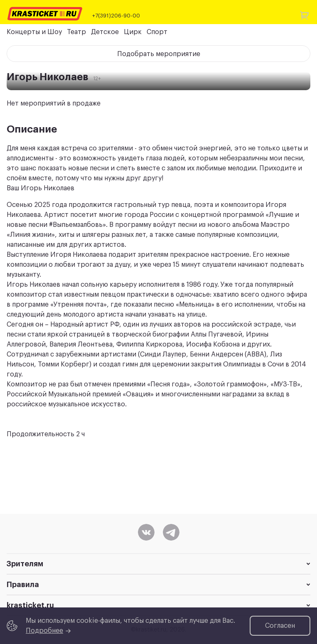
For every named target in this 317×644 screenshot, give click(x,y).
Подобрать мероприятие (159, 54)
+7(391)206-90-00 (116, 16)
